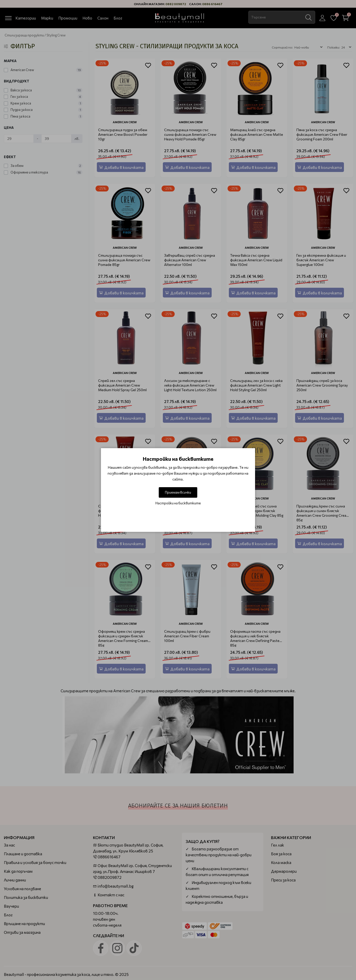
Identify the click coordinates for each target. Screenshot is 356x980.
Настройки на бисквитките (178, 503)
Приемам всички (178, 492)
